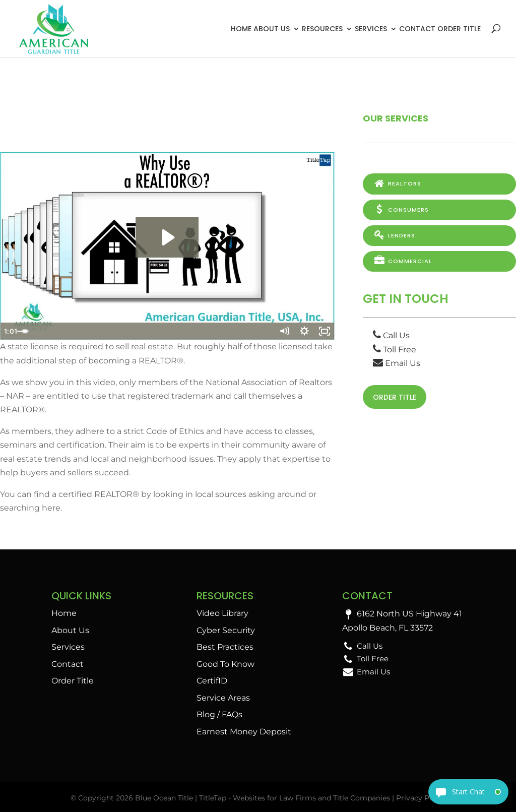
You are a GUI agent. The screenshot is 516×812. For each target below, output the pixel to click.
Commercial (402, 260)
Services (371, 29)
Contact (417, 29)
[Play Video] (10, 331)
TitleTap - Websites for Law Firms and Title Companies (295, 798)
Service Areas (223, 698)
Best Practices (225, 647)
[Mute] (284, 331)
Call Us (391, 334)
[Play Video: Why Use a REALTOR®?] (167, 237)
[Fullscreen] (325, 331)
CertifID (212, 681)
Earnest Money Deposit (244, 732)
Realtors (397, 183)
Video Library (222, 613)
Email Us (397, 362)
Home (241, 29)
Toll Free (395, 348)
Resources (322, 29)
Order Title (459, 29)
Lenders (394, 234)
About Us (272, 29)
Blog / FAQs (219, 714)
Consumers (401, 209)
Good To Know (225, 664)
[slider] (156, 331)
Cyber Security (226, 630)
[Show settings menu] (304, 331)
